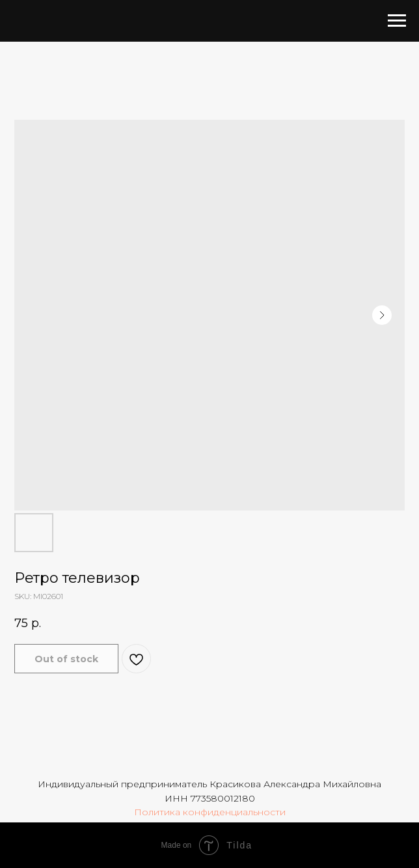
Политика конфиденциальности (210, 812)
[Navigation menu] (397, 21)
